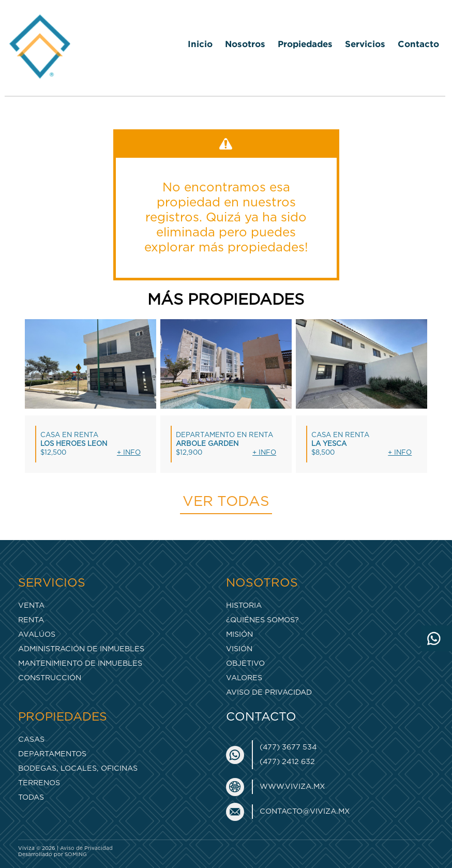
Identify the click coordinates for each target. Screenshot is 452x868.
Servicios (365, 44)
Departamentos (52, 754)
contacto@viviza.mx (305, 811)
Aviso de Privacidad (269, 692)
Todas (31, 797)
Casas (31, 739)
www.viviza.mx (292, 787)
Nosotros (245, 44)
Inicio (200, 44)
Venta (31, 605)
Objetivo (245, 663)
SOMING (76, 855)
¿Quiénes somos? (262, 620)
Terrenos (39, 783)
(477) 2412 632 (287, 762)
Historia (244, 605)
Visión (239, 649)
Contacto (418, 44)
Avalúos (37, 634)
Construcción (50, 678)
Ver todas (226, 502)
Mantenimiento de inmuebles (80, 663)
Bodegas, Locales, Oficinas (78, 768)
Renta (31, 620)
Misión (239, 634)
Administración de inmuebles (81, 649)
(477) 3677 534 (288, 747)
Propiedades (305, 44)
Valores (244, 678)
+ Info (129, 453)
